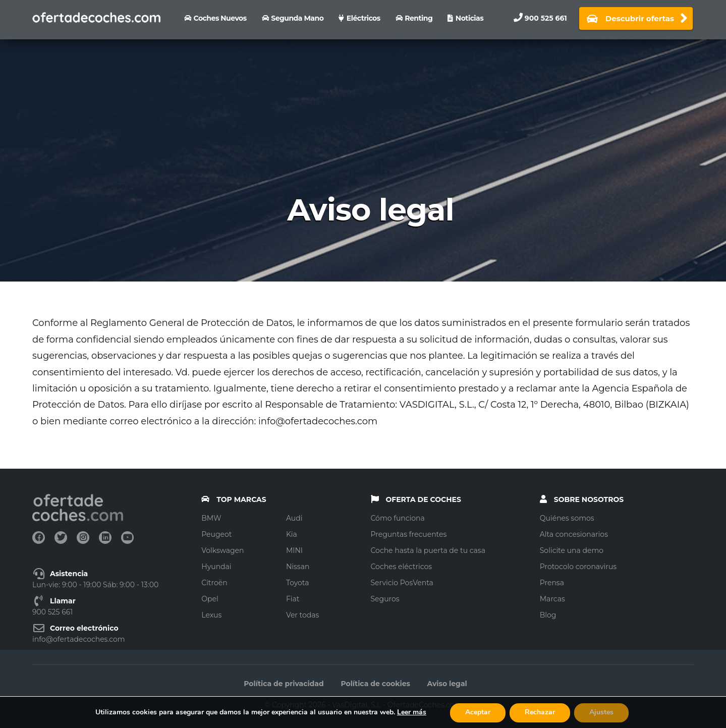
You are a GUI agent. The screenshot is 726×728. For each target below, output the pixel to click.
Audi (294, 518)
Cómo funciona (398, 518)
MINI (294, 550)
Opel (210, 599)
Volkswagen (222, 550)
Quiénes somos (567, 518)
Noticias (469, 18)
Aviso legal (447, 684)
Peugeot (216, 534)
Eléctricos (364, 18)
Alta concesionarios (574, 534)
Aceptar (478, 712)
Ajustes (601, 712)
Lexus (211, 615)
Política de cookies (375, 684)
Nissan (298, 567)
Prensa (552, 583)
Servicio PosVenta (402, 583)
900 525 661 (546, 18)
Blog (548, 615)
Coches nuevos (220, 18)
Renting (418, 18)
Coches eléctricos (402, 567)
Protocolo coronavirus (578, 567)
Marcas (552, 599)
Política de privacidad (284, 684)
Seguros (385, 599)
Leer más (412, 712)
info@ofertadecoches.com (79, 639)
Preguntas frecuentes (409, 534)
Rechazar (540, 712)
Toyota (298, 583)
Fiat (293, 599)
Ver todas (303, 615)
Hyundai (216, 567)
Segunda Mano (297, 18)
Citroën (214, 583)
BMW (211, 518)
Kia (292, 534)
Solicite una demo (572, 550)
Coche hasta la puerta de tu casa (428, 550)
